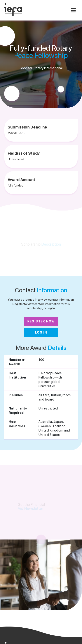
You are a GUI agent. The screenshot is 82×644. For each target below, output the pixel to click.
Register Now (41, 321)
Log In (41, 332)
